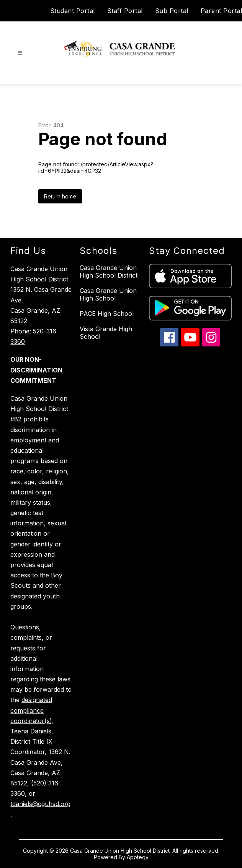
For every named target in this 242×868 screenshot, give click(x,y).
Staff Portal (125, 11)
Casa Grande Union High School (108, 294)
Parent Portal (222, 11)
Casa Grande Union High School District (109, 271)
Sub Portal (172, 11)
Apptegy (138, 857)
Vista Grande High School (106, 333)
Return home (60, 196)
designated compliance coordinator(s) (31, 710)
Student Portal (73, 11)
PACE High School (107, 314)
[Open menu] (20, 53)
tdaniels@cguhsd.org (40, 804)
